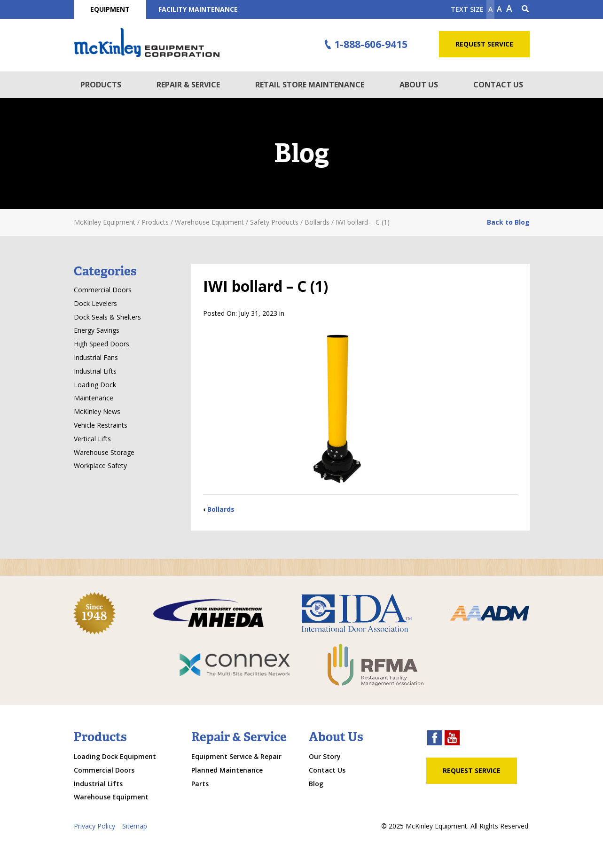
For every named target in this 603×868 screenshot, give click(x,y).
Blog (316, 784)
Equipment (110, 9)
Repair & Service (188, 85)
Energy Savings (97, 330)
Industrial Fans (96, 357)
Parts (200, 784)
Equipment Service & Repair (236, 756)
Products (101, 85)
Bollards (221, 509)
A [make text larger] (509, 8)
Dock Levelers (95, 303)
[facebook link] (435, 739)
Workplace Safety (100, 465)
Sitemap (135, 826)
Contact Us (498, 85)
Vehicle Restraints (101, 425)
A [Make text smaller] (490, 9)
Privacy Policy (94, 826)
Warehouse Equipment (111, 797)
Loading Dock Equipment (115, 756)
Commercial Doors (103, 290)
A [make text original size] (499, 9)
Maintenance (94, 398)
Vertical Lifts (92, 439)
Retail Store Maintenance (310, 85)
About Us (419, 85)
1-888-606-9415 (364, 45)
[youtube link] (452, 739)
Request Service (484, 44)
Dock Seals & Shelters (107, 317)
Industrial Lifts (95, 371)
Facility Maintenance (198, 9)
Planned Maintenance (227, 770)
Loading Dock (95, 385)
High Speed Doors (102, 344)
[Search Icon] (525, 9)
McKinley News (97, 411)
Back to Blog (508, 222)
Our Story (325, 756)
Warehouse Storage (104, 452)
